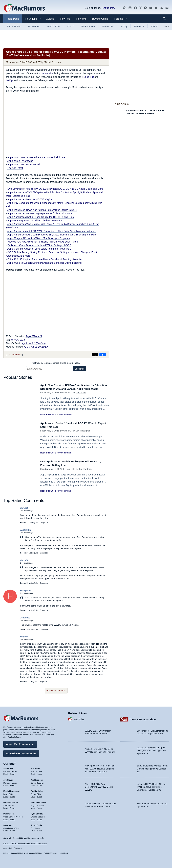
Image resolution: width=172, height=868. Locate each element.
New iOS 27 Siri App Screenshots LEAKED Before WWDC (99, 786)
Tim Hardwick (85, 471)
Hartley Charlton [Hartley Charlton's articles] (11, 801)
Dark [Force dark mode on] (66, 853)
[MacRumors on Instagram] (130, 8)
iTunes (85, 77)
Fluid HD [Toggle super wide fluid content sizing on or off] (47, 853)
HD (92, 77)
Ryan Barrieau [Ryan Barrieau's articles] (37, 813)
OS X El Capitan (40, 347)
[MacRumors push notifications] (156, 8)
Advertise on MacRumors (21, 752)
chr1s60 (24, 510)
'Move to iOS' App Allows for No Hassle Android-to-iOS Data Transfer (43, 242)
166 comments (65, 418)
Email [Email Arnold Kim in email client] (6, 773)
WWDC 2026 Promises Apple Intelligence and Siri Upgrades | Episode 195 (152, 749)
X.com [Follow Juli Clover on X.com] (12, 784)
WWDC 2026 (53, 26)
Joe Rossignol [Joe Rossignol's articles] (37, 779)
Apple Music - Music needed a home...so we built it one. (36, 157)
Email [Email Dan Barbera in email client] (6, 818)
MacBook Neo (88, 26)
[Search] (166, 19)
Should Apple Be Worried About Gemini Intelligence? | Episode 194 (152, 767)
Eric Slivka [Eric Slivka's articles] (35, 767)
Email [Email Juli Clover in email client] (6, 784)
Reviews (81, 19)
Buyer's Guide (100, 19)
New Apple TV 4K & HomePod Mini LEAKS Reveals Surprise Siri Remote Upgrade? (100, 767)
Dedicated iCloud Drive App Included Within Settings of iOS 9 (39, 245)
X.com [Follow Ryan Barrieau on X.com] (40, 818)
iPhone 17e (108, 26)
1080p (9, 80)
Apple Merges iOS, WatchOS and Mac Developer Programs (39, 238)
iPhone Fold (34, 26)
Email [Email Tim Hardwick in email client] (33, 795)
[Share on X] (95, 355)
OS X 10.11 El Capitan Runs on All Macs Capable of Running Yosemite (45, 259)
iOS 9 (27, 347)
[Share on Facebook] (103, 355)
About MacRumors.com (20, 743)
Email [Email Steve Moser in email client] (6, 829)
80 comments (65, 492)
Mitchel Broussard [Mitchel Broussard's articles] (11, 790)
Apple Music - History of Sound (24, 164)
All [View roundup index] (166, 26)
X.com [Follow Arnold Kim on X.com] (12, 773)
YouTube (79, 718)
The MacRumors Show (143, 718)
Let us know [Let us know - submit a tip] (109, 8)
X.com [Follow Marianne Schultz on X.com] (40, 807)
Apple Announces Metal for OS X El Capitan (30, 199)
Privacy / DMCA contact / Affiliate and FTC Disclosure (25, 843)
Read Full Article (48, 418)
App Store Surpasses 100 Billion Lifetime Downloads (35, 221)
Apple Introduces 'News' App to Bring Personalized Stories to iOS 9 (42, 210)
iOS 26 (155, 26)
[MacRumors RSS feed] (162, 8)
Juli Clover (81, 396)
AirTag (124, 26)
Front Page (13, 19)
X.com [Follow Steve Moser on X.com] (12, 829)
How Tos (65, 19)
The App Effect (15, 168)
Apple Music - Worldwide (20, 161)
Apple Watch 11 (34, 336)
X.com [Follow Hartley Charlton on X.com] (12, 807)
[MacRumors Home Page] (24, 8)
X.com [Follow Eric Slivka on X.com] (40, 773)
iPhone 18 (139, 26)
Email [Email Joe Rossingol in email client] (33, 784)
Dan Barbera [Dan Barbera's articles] (9, 813)
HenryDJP (25, 592)
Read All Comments (56, 692)
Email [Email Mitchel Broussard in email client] (6, 795)
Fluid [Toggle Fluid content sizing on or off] (40, 853)
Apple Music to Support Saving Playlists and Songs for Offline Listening (45, 263)
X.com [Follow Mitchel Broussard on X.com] (12, 795)
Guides (50, 19)
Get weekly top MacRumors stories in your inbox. (56, 363)
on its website (46, 73)
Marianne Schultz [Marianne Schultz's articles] (38, 801)
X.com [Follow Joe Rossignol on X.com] (40, 784)
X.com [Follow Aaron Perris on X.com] (40, 829)
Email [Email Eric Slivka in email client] (33, 773)
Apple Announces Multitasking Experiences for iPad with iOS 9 (40, 213)
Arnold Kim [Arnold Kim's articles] (8, 767)
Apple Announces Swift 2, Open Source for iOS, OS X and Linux (41, 217)
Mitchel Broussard (53, 62)
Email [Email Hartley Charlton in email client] (6, 807)
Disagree (43, 524)
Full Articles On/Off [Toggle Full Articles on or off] (28, 853)
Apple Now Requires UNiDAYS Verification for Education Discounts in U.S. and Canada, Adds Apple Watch (72, 389)
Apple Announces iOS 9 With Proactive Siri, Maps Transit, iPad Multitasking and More (52, 235)
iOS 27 (70, 26)
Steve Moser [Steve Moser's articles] (9, 824)
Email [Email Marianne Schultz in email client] (33, 807)
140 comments (14, 355)
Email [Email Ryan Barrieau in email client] (33, 818)
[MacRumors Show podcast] (125, 8)
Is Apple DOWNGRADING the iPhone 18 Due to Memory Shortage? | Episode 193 (151, 786)
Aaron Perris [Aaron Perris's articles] (36, 824)
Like (36, 524)
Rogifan (24, 638)
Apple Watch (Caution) (34, 343)
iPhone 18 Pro (13, 26)
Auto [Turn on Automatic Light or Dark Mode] (55, 853)
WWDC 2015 (18, 340)
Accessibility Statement (13, 848)
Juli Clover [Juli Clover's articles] (8, 779)
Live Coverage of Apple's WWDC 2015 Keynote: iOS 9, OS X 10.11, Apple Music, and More (55, 189)
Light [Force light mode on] (61, 853)
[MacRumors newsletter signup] (167, 8)
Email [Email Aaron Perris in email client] (33, 829)
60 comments (65, 454)
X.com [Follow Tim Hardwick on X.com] (40, 795)
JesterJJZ (25, 619)
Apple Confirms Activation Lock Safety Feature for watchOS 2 (39, 249)
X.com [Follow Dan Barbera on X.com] (12, 818)
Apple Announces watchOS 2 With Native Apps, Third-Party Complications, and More (52, 231)
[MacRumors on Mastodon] (145, 8)
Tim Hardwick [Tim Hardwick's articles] (37, 790)
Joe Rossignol (83, 432)
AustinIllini (26, 532)
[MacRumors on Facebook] (135, 8)
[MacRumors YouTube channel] (151, 8)
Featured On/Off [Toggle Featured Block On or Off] (11, 853)
